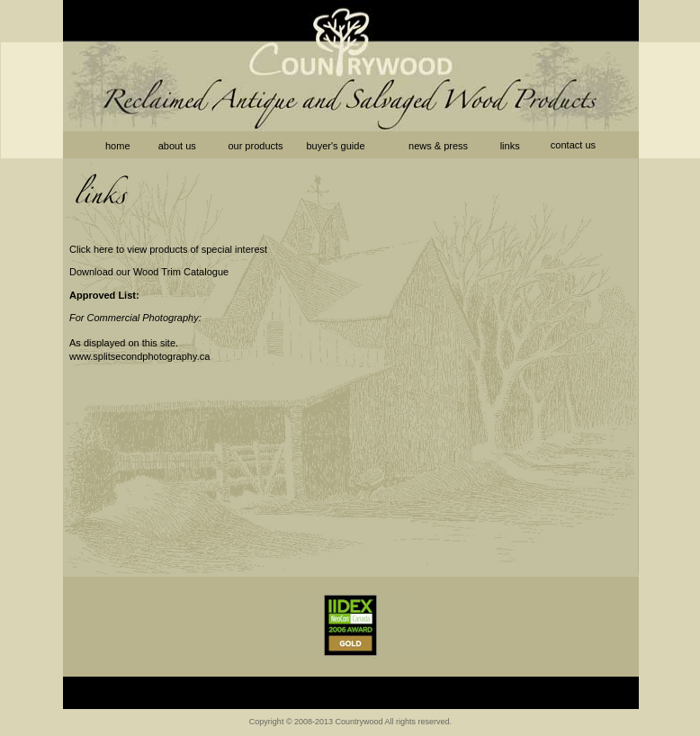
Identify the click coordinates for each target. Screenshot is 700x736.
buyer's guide (335, 146)
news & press (438, 146)
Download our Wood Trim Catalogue (149, 272)
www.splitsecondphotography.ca (139, 356)
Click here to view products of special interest (168, 249)
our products (255, 146)
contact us (573, 145)
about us (177, 146)
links (512, 146)
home (118, 146)
